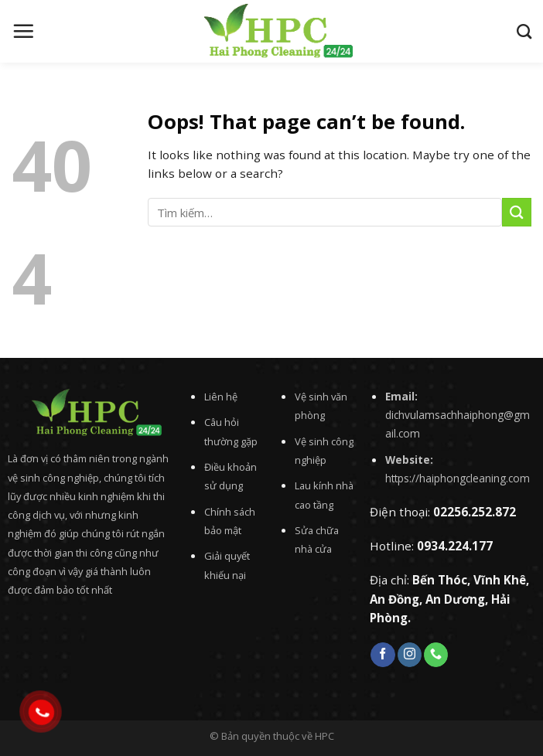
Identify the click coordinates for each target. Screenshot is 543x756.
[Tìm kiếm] (524, 31)
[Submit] (517, 212)
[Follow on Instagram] (410, 655)
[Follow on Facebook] (382, 655)
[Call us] (436, 655)
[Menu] (23, 31)
